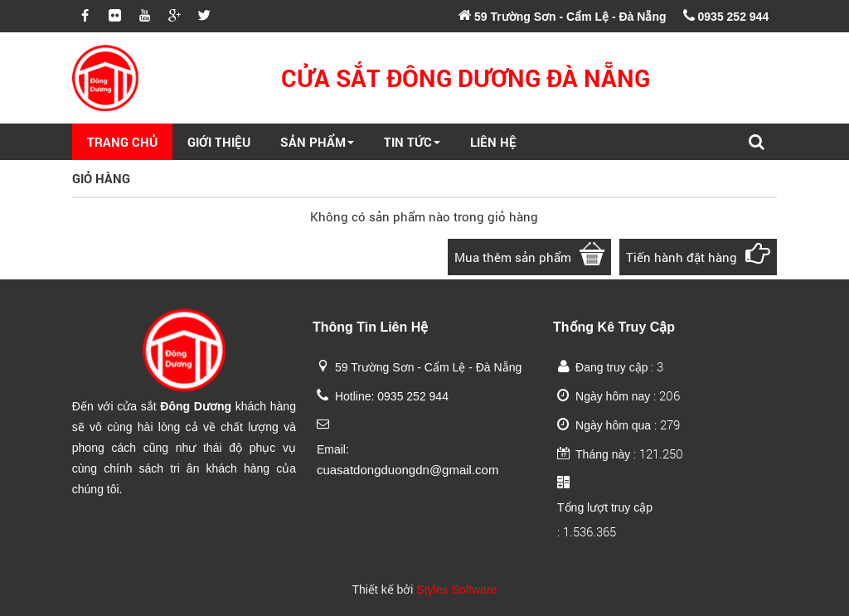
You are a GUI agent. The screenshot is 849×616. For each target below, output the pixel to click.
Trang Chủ (122, 142)
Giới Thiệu (219, 142)
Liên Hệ (493, 142)
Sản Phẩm (317, 142)
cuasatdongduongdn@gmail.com (408, 470)
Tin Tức (412, 142)
